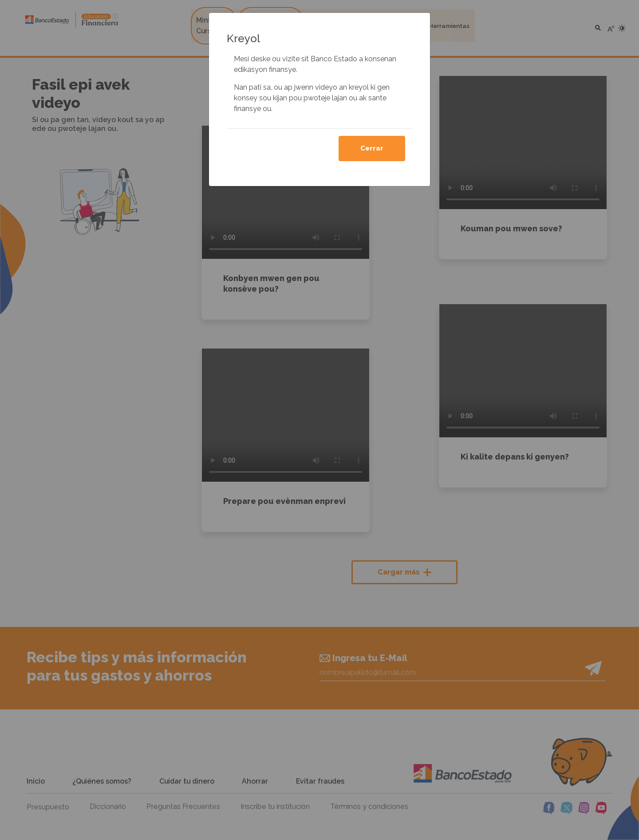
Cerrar (372, 148)
